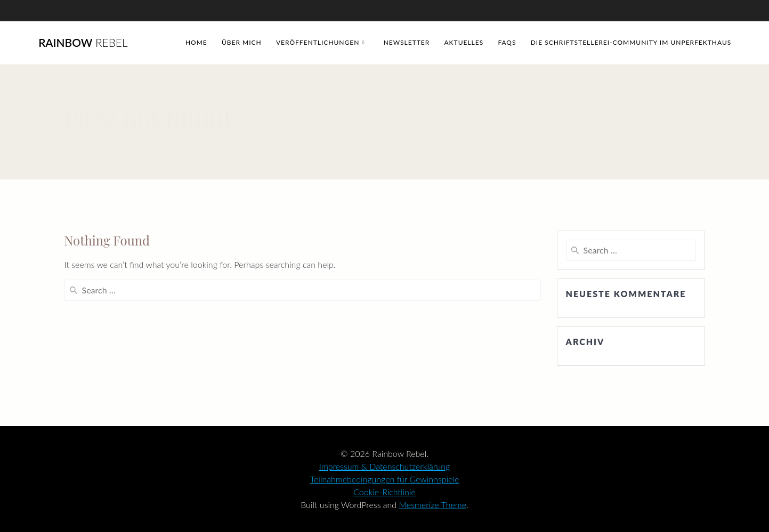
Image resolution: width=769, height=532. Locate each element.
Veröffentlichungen (318, 42)
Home (196, 42)
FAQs (507, 42)
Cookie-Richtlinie (385, 492)
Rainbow (83, 43)
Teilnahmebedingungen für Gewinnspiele (385, 479)
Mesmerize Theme (433, 505)
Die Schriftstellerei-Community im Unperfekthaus (631, 42)
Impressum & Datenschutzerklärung (385, 466)
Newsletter (407, 42)
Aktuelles (464, 42)
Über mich (242, 42)
